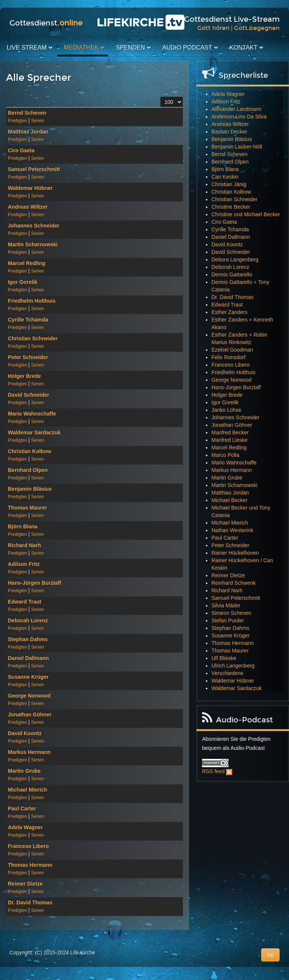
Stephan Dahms (28, 639)
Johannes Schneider (34, 226)
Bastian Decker (229, 132)
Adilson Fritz (24, 564)
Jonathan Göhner (30, 715)
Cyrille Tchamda (28, 320)
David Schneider (29, 395)
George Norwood (29, 696)
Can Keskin (225, 177)
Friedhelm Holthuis (32, 301)
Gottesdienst (46, 23)
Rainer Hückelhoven (235, 553)
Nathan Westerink (232, 530)
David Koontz (25, 733)
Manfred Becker (230, 432)
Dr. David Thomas (30, 903)
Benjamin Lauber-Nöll (237, 147)
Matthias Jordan (28, 132)
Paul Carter (22, 809)
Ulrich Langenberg (233, 666)
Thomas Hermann (30, 865)
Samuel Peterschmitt (34, 169)
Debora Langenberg (235, 259)
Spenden (130, 48)
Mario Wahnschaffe (32, 414)
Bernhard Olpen (28, 470)
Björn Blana (23, 526)
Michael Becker (230, 500)
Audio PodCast (187, 48)
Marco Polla (225, 455)
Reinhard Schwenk (234, 583)
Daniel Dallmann (28, 658)
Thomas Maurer (27, 508)
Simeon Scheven (231, 613)
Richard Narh (24, 545)
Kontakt (243, 48)
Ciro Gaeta (21, 150)
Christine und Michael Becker (246, 214)
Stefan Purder (228, 620)
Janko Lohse (226, 410)
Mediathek (81, 48)
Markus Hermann (29, 752)
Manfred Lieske (230, 440)
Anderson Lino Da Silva (239, 117)
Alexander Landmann (237, 109)
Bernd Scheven (27, 113)
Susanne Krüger (28, 677)
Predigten (17, 121)
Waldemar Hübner (30, 188)
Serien (38, 121)
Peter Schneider (28, 357)
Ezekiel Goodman (232, 350)
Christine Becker (231, 207)
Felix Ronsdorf (228, 357)
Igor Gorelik (23, 282)
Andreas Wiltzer (28, 207)
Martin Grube (24, 771)
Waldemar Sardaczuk (34, 432)
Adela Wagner (25, 827)
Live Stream (27, 48)
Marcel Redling (27, 263)
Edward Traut (25, 602)
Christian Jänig (229, 184)
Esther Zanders (230, 312)
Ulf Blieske (224, 658)
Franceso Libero (28, 846)
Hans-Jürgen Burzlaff (35, 583)
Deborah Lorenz (28, 620)
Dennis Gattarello (232, 275)
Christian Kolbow (30, 451)
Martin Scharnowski (33, 244)
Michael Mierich (27, 790)
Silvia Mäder (226, 605)
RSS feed (213, 771)
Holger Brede (24, 376)
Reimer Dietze (25, 884)
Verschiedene (227, 673)
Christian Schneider (33, 338)
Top (270, 955)
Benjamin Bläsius (30, 489)
